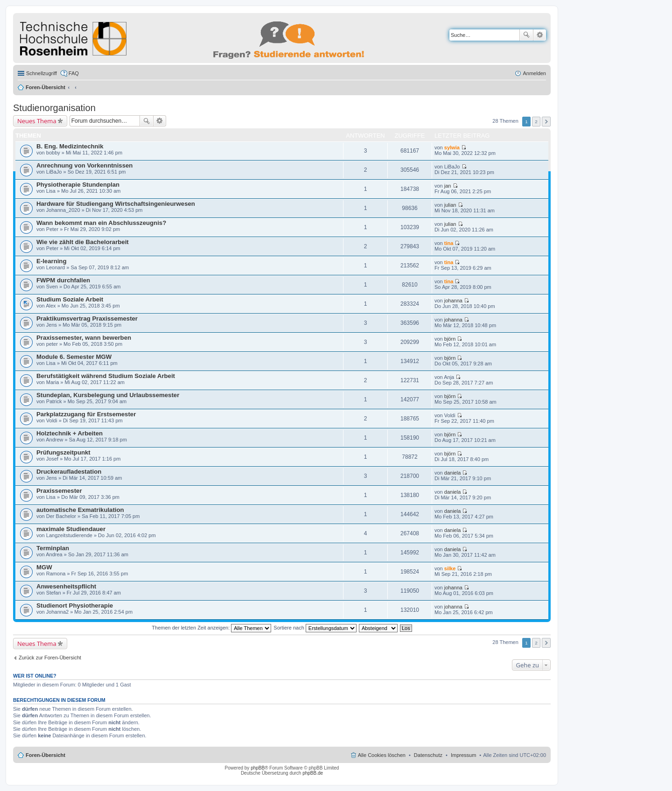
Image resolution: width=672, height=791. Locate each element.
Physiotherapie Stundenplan (78, 185)
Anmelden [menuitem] (534, 73)
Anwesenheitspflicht (66, 586)
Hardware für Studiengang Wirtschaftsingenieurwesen (116, 204)
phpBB (258, 768)
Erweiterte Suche (540, 35)
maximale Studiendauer (71, 529)
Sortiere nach (315, 628)
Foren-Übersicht (45, 87)
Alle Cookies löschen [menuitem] (382, 755)
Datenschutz (428, 755)
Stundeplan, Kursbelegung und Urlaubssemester (108, 395)
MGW (44, 567)
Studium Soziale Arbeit (70, 299)
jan (448, 186)
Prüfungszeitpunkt (63, 452)
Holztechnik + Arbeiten (70, 433)
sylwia (452, 147)
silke (450, 568)
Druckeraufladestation (69, 472)
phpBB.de (313, 773)
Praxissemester (59, 491)
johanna (453, 301)
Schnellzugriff (42, 73)
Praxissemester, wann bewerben (84, 338)
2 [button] (536, 122)
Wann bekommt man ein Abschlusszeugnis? (101, 223)
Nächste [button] (546, 122)
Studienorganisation (54, 108)
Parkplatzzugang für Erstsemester (86, 414)
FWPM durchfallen (63, 280)
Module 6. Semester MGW (74, 357)
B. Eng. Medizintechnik (70, 146)
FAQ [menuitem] (74, 73)
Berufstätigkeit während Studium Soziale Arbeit (106, 376)
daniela (452, 473)
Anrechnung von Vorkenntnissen (84, 165)
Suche (526, 35)
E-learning (51, 261)
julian (450, 205)
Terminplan (53, 548)
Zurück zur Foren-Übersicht (50, 658)
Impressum (463, 755)
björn (450, 339)
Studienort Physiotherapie (75, 605)
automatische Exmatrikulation (80, 510)
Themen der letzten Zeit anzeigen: (211, 628)
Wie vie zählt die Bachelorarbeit (83, 242)
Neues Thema (37, 121)
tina (449, 243)
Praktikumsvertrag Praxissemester (87, 318)
